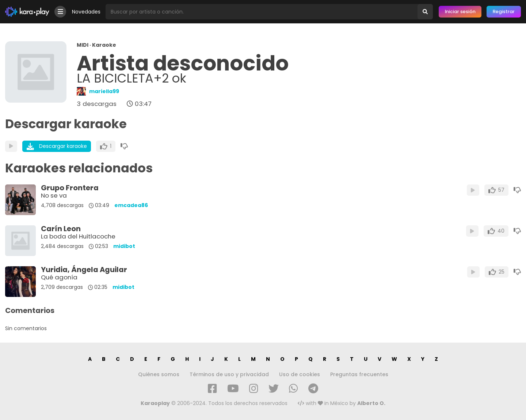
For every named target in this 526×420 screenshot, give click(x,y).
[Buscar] (425, 12)
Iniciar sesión (460, 12)
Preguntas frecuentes (359, 374)
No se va (54, 195)
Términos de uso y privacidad (229, 374)
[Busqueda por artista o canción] (262, 12)
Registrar (504, 12)
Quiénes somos (159, 374)
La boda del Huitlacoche (78, 236)
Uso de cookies (300, 374)
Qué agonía (59, 277)
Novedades (86, 12)
